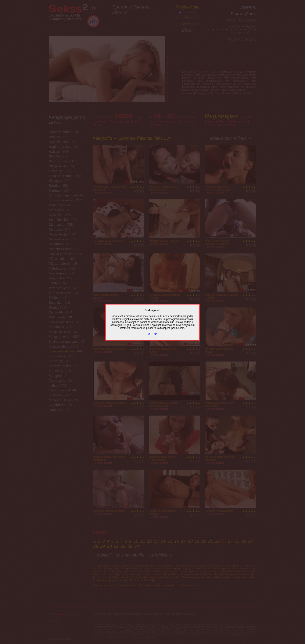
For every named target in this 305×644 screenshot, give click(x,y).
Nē (156, 334)
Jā (149, 334)
